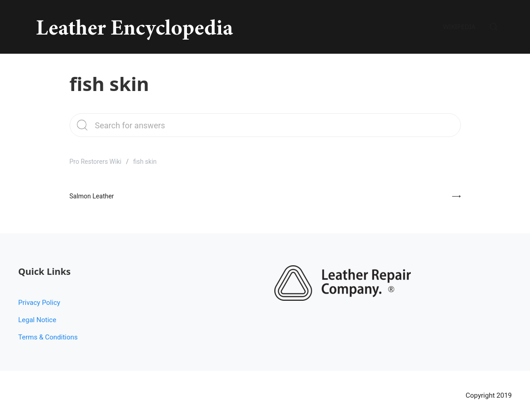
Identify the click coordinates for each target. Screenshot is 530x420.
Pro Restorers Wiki (96, 162)
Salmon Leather (92, 196)
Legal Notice (37, 320)
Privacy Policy (39, 303)
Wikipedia (459, 27)
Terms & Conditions (48, 337)
